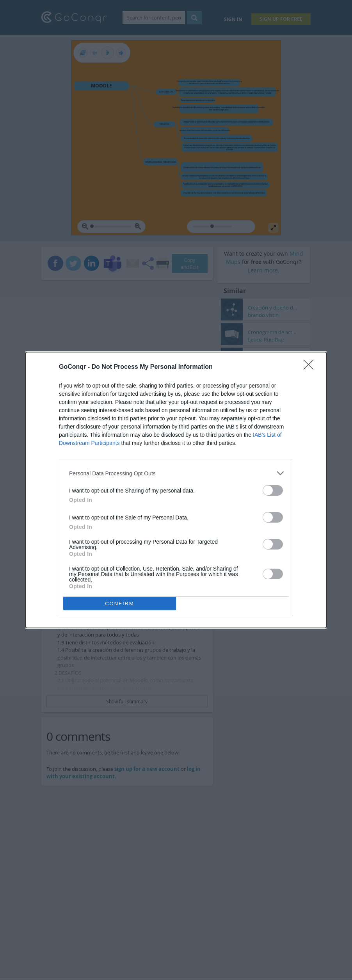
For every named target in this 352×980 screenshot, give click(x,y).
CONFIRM (120, 604)
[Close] (311, 367)
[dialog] (176, 490)
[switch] (273, 490)
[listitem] (176, 473)
